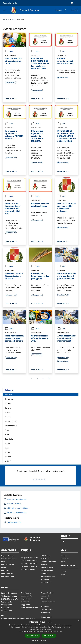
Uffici (3, 562)
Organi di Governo (8, 556)
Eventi (63, 574)
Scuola (8, 435)
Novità (12, 19)
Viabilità (8, 461)
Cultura (8, 408)
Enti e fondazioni (7, 565)
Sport (7, 448)
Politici (4, 568)
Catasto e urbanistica (29, 566)
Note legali (45, 606)
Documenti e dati (7, 576)
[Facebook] (64, 10)
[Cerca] (77, 10)
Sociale (8, 443)
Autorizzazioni (46, 582)
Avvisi (9, 51)
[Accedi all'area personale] (72, 3)
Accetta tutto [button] (32, 636)
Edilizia (8, 412)
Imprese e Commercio (29, 563)
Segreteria (9, 439)
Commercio (9, 399)
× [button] (79, 621)
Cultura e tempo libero (29, 560)
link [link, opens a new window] (61, 631)
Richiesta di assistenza (29, 608)
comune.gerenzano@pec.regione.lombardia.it (18, 618)
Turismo (8, 457)
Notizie (63, 556)
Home (5, 19)
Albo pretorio (46, 599)
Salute (7, 430)
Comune (8, 403)
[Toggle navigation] (4, 10)
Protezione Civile (11, 426)
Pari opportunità (11, 421)
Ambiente (9, 395)
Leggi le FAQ (26, 605)
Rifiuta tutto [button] (49, 636)
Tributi (7, 452)
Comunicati (65, 559)
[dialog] (40, 631)
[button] (40, 640)
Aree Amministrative (9, 559)
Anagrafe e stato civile (29, 557)
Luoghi (63, 572)
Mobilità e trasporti (28, 569)
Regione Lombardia (10, 3)
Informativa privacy (48, 602)
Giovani (8, 417)
